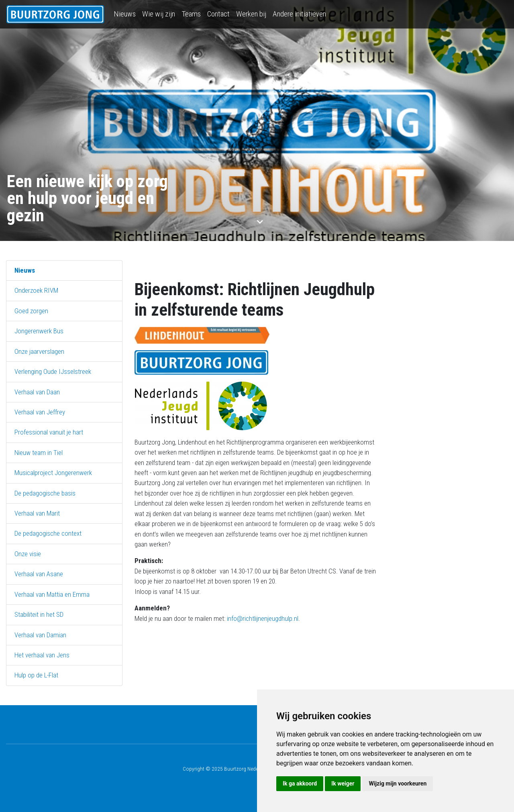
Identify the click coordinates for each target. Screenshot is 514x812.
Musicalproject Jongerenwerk (53, 473)
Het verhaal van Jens (42, 655)
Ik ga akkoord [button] (300, 783)
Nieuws (125, 14)
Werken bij (251, 14)
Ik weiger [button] (343, 783)
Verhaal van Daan (37, 392)
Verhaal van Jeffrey (40, 412)
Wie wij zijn (159, 14)
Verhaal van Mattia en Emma (52, 594)
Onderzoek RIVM (36, 290)
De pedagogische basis (45, 493)
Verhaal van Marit (37, 513)
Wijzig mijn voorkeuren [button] (398, 783)
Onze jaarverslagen (39, 351)
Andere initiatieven (299, 14)
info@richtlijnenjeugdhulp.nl (263, 618)
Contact (218, 14)
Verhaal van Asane (39, 574)
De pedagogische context (48, 533)
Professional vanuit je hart (49, 432)
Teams (191, 14)
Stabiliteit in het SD (39, 614)
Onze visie (28, 554)
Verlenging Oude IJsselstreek (53, 371)
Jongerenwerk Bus (39, 331)
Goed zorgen (31, 311)
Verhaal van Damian (40, 635)
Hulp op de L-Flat (36, 675)
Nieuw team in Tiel (39, 453)
